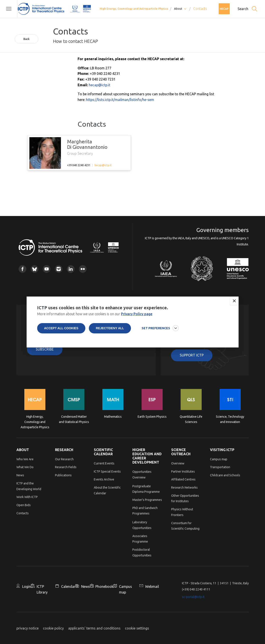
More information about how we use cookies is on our (95, 314)
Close (234, 301)
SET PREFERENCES (156, 328)
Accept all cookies (61, 328)
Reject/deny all (110, 328)
